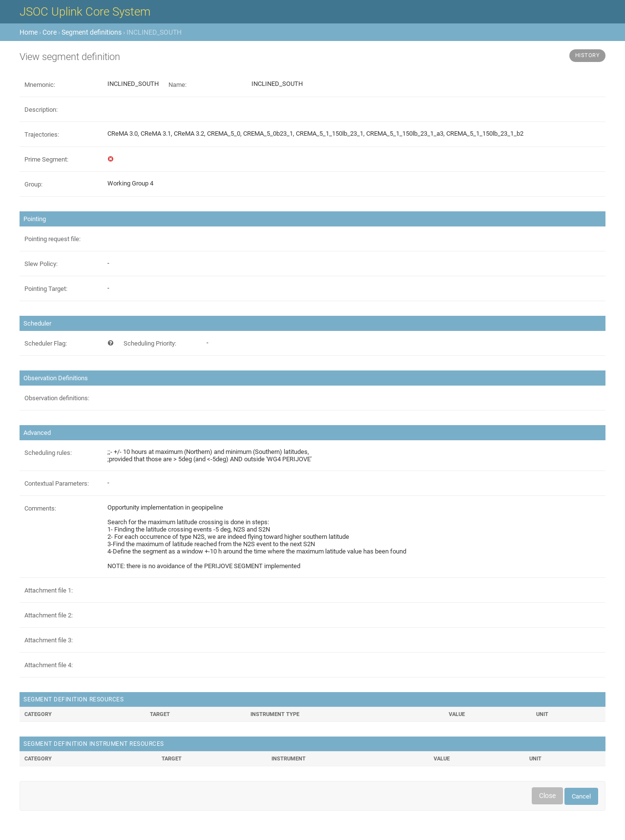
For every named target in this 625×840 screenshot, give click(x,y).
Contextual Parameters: (57, 483)
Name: (177, 85)
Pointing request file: (52, 239)
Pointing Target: (46, 289)
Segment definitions (92, 32)
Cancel (581, 796)
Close (547, 796)
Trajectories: (42, 134)
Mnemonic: (40, 85)
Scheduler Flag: (46, 343)
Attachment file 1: (49, 590)
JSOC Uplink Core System (85, 12)
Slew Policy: (41, 264)
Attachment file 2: (49, 615)
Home (29, 32)
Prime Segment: (46, 159)
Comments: (40, 508)
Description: (41, 110)
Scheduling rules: (48, 453)
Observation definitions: (57, 398)
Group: (33, 184)
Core (50, 32)
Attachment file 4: (49, 665)
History (588, 55)
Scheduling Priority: (150, 343)
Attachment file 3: (49, 640)
